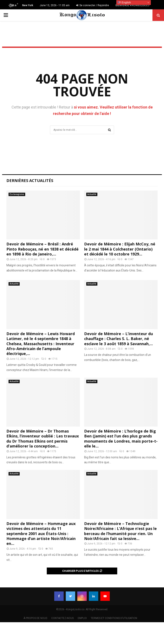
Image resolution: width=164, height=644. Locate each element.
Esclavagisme (17, 194)
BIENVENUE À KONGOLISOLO (133, 5)
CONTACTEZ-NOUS (62, 618)
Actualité (92, 194)
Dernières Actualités (30, 180)
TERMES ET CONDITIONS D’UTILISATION (114, 618)
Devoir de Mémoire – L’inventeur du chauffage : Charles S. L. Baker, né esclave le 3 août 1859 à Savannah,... (119, 339)
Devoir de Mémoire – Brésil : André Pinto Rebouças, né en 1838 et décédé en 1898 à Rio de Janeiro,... (42, 249)
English (124, 3)
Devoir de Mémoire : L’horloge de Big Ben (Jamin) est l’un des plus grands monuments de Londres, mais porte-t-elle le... (121, 439)
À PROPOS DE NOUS (35, 618)
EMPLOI (82, 618)
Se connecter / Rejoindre (93, 5)
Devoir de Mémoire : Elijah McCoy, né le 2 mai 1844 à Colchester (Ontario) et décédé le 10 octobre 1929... (120, 249)
